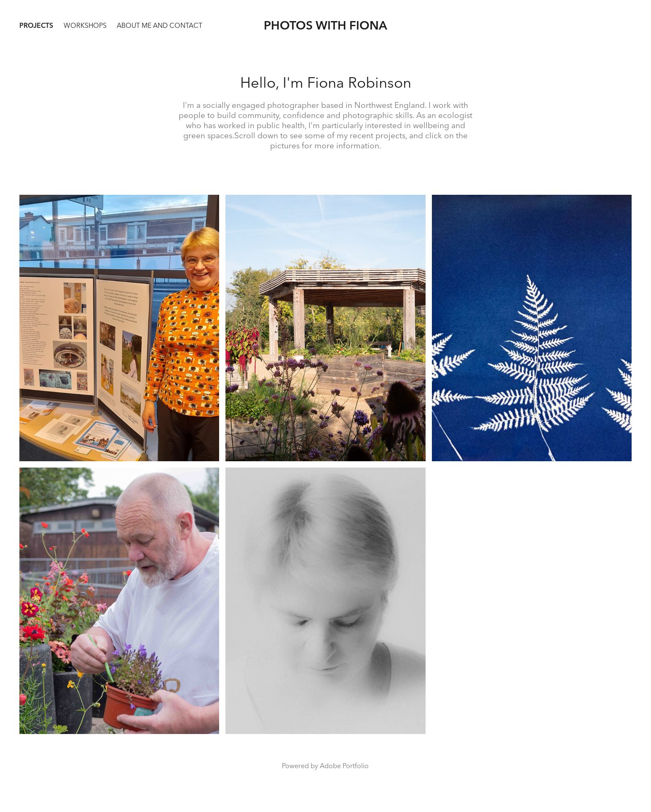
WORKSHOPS (85, 25)
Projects (36, 25)
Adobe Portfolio (344, 766)
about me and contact (159, 25)
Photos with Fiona (325, 25)
